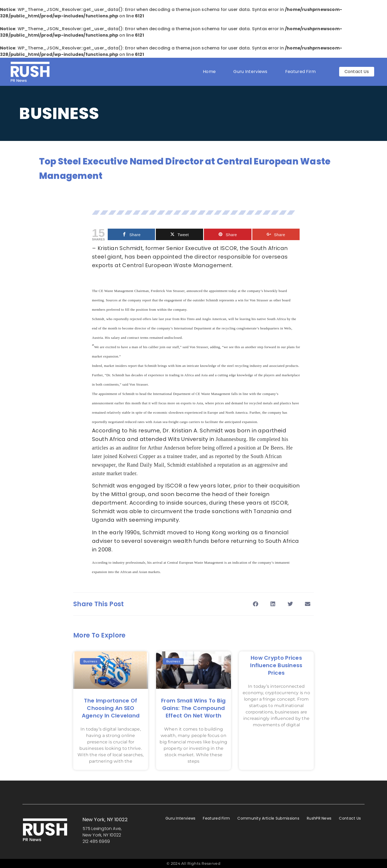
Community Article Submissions (268, 818)
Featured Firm (302, 72)
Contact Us (350, 818)
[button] (255, 604)
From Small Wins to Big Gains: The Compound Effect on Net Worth (193, 708)
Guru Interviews (250, 72)
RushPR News (319, 818)
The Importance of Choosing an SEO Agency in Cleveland (111, 708)
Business (59, 113)
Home (209, 72)
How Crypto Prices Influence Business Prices (276, 665)
